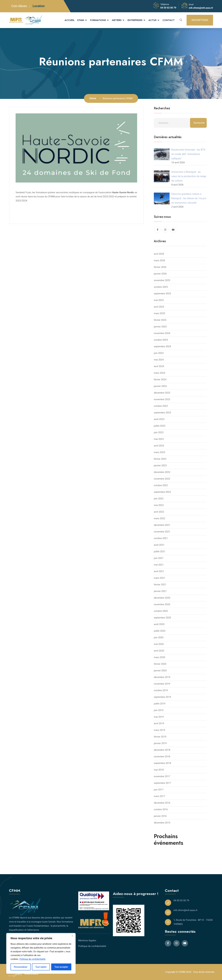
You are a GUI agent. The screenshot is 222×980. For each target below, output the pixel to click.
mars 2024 (159, 373)
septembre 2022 (162, 492)
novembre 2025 (162, 280)
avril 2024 (159, 366)
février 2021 (160, 585)
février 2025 (160, 320)
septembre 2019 (162, 697)
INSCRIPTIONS (200, 20)
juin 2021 (159, 558)
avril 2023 (159, 446)
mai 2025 (159, 300)
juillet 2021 (160, 551)
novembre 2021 (162, 532)
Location (39, 6)
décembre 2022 (162, 472)
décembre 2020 (162, 598)
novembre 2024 (162, 333)
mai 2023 (159, 439)
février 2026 (160, 267)
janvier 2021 (160, 591)
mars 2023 (159, 452)
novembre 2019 (162, 684)
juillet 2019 (160, 704)
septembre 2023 (162, 413)
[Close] (72, 936)
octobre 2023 (161, 406)
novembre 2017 (162, 776)
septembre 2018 (162, 763)
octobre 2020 (161, 611)
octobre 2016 (161, 809)
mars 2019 (159, 730)
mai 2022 (159, 505)
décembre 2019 (162, 677)
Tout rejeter (41, 967)
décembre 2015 (162, 823)
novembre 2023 (162, 399)
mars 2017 (159, 796)
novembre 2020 (162, 604)
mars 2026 (159, 260)
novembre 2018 (162, 757)
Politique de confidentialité (33, 959)
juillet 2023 (160, 426)
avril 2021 (159, 571)
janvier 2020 (160, 671)
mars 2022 (159, 518)
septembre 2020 (162, 618)
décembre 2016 (162, 803)
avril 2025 (159, 307)
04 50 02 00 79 (168, 8)
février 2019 (160, 737)
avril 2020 (159, 651)
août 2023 (159, 419)
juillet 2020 (160, 631)
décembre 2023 (162, 393)
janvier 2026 (160, 274)
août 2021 (159, 545)
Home (93, 98)
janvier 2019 (160, 743)
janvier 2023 (160, 466)
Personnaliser (21, 967)
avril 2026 (159, 254)
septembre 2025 (162, 294)
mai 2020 (159, 644)
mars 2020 (159, 657)
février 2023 (160, 459)
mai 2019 (159, 717)
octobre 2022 (161, 485)
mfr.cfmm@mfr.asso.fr (201, 8)
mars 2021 (159, 578)
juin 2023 (159, 432)
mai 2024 (159, 360)
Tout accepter (61, 967)
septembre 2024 (162, 346)
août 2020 (159, 624)
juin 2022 (159, 499)
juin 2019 (159, 710)
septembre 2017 (162, 783)
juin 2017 (159, 790)
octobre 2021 (161, 538)
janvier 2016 (160, 816)
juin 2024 (159, 353)
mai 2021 (159, 565)
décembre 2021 (162, 525)
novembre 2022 (162, 479)
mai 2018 (159, 770)
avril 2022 (159, 512)
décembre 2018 (162, 750)
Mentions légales (87, 940)
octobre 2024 (161, 340)
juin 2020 (159, 637)
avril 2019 (159, 723)
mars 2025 (159, 313)
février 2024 (160, 380)
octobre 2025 (161, 287)
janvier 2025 (160, 327)
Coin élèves (19, 6)
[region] (41, 953)
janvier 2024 (160, 386)
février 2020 (160, 664)
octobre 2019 (161, 690)
